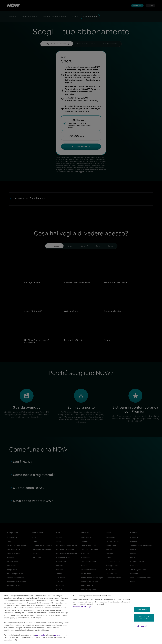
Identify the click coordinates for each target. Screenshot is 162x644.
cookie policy (40, 638)
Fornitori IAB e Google (82, 610)
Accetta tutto (142, 613)
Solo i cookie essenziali (144, 621)
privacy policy (60, 638)
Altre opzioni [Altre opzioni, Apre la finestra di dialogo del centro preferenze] (142, 629)
